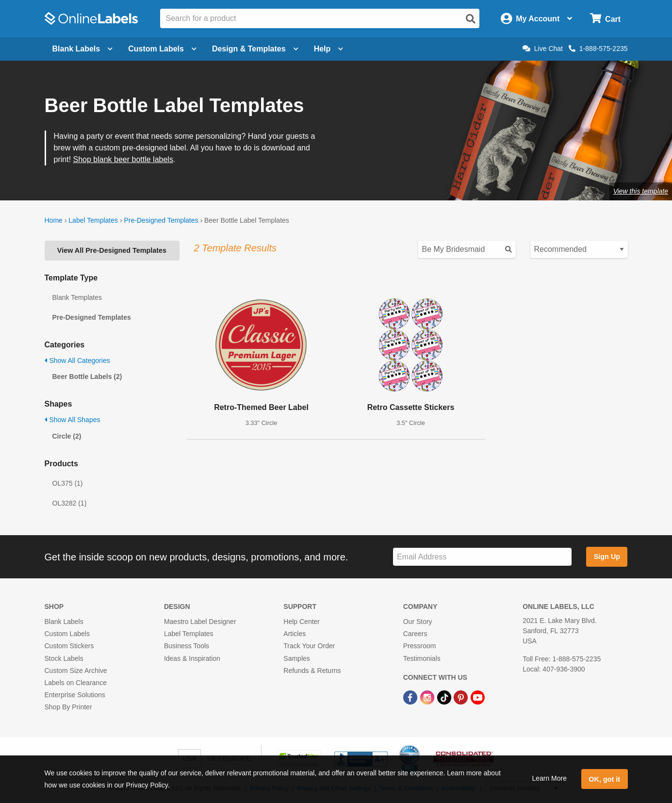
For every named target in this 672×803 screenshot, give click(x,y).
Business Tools (187, 646)
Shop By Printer (68, 707)
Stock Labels (64, 658)
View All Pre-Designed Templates (112, 250)
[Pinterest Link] (462, 697)
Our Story (418, 622)
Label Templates (93, 220)
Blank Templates (77, 297)
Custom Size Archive (76, 671)
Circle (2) (67, 436)
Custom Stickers (69, 646)
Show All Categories (77, 361)
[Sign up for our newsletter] (482, 557)
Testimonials (422, 658)
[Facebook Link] (411, 697)
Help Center (302, 622)
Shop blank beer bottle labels (123, 159)
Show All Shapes (73, 420)
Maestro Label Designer (200, 622)
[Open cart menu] (605, 19)
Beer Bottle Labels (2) (87, 377)
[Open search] (471, 19)
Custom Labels (67, 634)
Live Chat (543, 49)
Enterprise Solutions (75, 695)
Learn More (549, 778)
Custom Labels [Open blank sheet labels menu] (162, 49)
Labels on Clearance (76, 683)
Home (54, 220)
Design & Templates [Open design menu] (255, 49)
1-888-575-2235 (598, 49)
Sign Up (607, 557)
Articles (295, 634)
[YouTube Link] (478, 697)
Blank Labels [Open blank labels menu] (83, 49)
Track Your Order (309, 646)
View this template (641, 191)
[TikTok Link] (445, 697)
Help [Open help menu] (329, 49)
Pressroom (420, 646)
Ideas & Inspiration (192, 658)
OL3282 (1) (70, 503)
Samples (296, 658)
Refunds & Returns (312, 671)
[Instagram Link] (428, 697)
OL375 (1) (68, 483)
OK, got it (604, 779)
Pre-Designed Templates (161, 220)
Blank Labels (64, 622)
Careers (415, 634)
